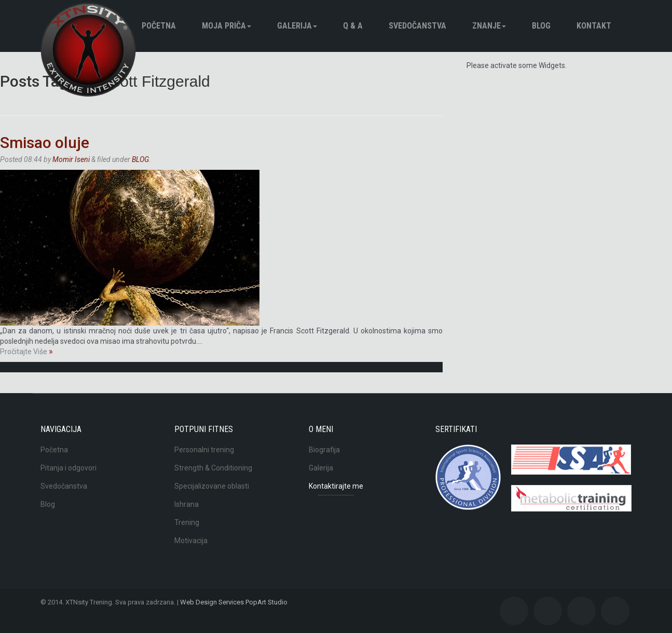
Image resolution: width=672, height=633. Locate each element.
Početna (159, 26)
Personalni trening (204, 450)
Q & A (353, 26)
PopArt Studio (266, 602)
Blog (48, 504)
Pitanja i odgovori (68, 468)
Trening (187, 522)
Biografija (324, 450)
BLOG (541, 26)
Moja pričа (227, 26)
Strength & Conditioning (213, 468)
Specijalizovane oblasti (212, 486)
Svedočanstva (417, 26)
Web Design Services (212, 602)
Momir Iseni (71, 159)
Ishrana (187, 504)
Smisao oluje (45, 143)
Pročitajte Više (26, 352)
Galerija (297, 26)
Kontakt (594, 26)
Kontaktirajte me (336, 486)
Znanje (489, 26)
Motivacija (191, 541)
